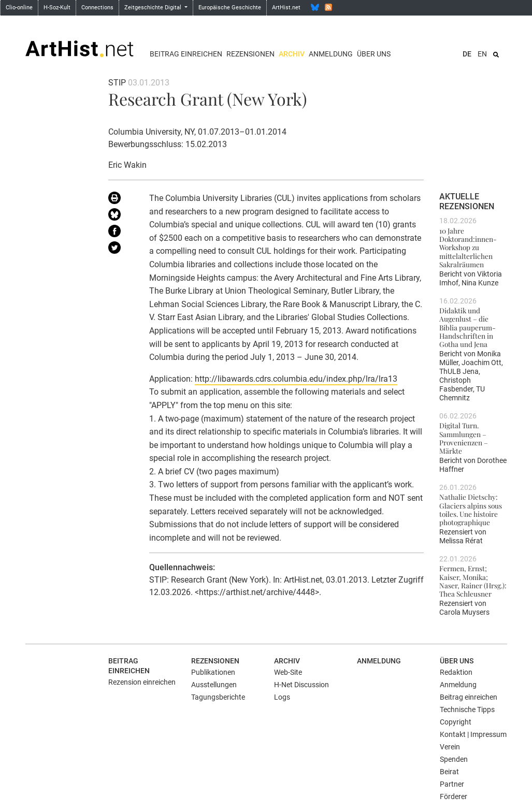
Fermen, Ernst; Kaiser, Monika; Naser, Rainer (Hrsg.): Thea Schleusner (473, 581)
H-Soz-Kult (57, 8)
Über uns (374, 54)
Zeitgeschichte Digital (154, 8)
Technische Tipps (467, 709)
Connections (97, 8)
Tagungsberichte (218, 697)
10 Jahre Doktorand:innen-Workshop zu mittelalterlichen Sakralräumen (468, 247)
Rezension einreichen (142, 682)
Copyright (456, 722)
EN (482, 54)
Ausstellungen (214, 685)
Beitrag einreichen (186, 54)
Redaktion (456, 672)
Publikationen (213, 672)
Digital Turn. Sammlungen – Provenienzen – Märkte (464, 438)
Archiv (292, 54)
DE (467, 54)
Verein (450, 747)
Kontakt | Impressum (473, 734)
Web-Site (288, 672)
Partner (452, 784)
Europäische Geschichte (230, 8)
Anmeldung (331, 54)
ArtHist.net (286, 8)
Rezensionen (250, 54)
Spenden (454, 759)
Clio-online (19, 8)
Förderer (454, 796)
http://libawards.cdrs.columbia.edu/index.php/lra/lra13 (296, 379)
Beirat (449, 772)
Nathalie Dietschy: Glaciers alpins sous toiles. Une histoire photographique (471, 509)
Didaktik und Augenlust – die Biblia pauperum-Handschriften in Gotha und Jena (468, 327)
